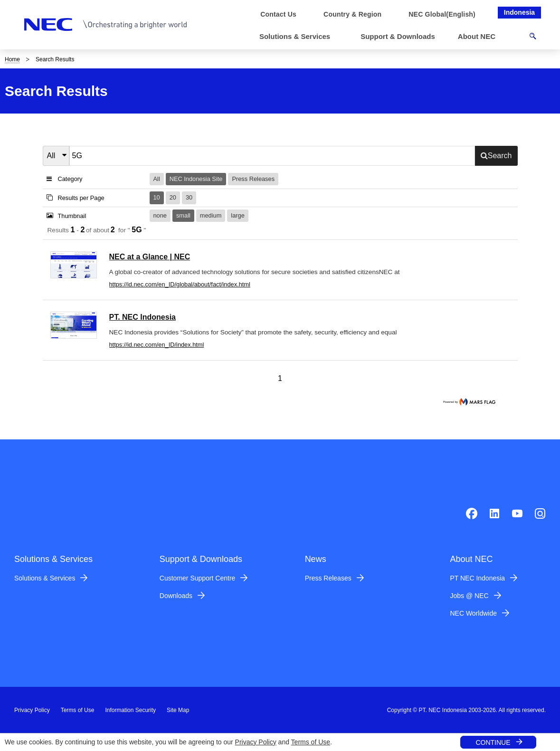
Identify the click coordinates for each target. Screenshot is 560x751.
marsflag (470, 402)
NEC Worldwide (473, 613)
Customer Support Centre (198, 578)
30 (189, 197)
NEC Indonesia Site (196, 179)
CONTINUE (493, 742)
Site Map (178, 710)
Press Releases (253, 179)
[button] (299, 37)
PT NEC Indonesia (477, 578)
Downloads (176, 596)
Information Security (130, 710)
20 (173, 197)
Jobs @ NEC (469, 596)
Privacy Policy (256, 742)
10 (157, 197)
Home (12, 59)
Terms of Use (311, 742)
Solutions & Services (45, 578)
